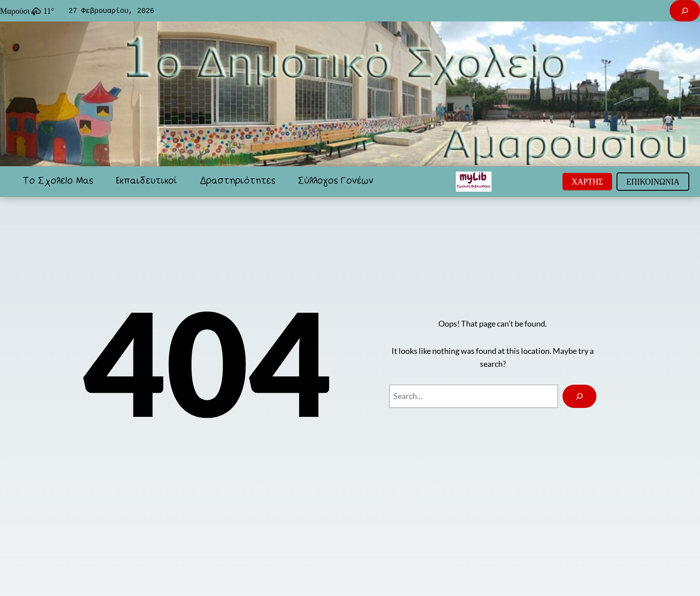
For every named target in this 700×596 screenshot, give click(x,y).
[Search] (579, 396)
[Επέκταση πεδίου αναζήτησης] (685, 11)
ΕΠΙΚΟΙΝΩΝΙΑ (653, 181)
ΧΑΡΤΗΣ (587, 181)
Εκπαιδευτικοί (146, 181)
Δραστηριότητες (237, 181)
